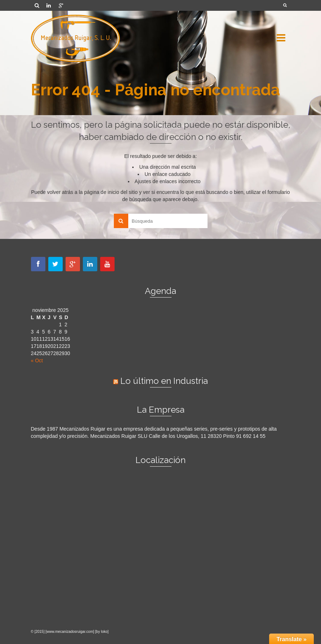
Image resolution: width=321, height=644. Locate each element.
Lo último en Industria (164, 381)
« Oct (37, 360)
